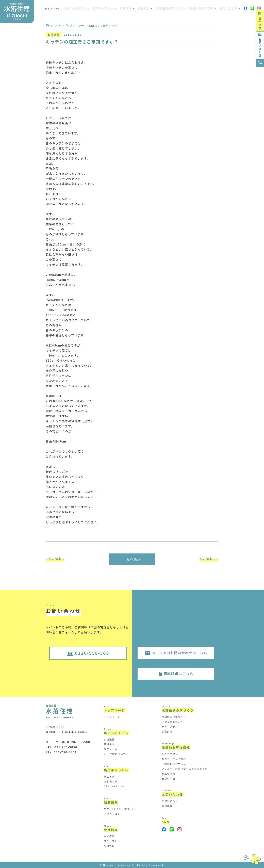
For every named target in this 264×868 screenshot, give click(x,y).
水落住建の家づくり (174, 717)
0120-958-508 (88, 653)
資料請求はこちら (176, 674)
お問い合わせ (260, 45)
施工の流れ (169, 774)
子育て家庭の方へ (173, 722)
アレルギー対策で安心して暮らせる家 (185, 769)
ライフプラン (170, 727)
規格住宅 (109, 744)
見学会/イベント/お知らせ (120, 809)
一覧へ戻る (137, 559)
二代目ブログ (112, 814)
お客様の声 (111, 781)
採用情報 (109, 846)
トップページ (68, 6)
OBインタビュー (114, 786)
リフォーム (111, 749)
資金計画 (167, 731)
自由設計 (109, 739)
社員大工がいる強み (174, 759)
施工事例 (109, 777)
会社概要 (109, 836)
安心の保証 (169, 778)
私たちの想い (170, 754)
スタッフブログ (63, 25)
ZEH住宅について (115, 754)
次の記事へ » (209, 559)
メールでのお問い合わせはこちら (176, 653)
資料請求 (260, 21)
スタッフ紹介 (112, 841)
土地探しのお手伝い (174, 764)
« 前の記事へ (55, 559)
